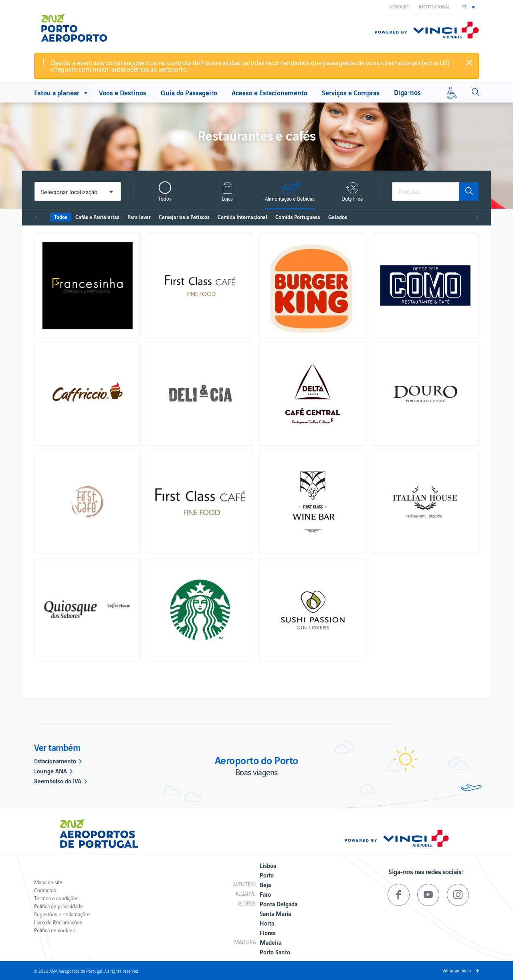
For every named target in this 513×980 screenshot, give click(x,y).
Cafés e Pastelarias (97, 217)
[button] (469, 6)
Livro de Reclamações (58, 922)
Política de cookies (55, 930)
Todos (61, 217)
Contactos (45, 890)
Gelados (338, 217)
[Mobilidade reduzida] (452, 93)
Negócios (400, 6)
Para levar (139, 217)
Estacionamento (55, 761)
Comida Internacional (242, 217)
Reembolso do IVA (58, 781)
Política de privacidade (59, 906)
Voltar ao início (457, 970)
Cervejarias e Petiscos (184, 217)
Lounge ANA (50, 771)
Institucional (434, 6)
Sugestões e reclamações (62, 914)
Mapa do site (48, 882)
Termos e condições (56, 898)
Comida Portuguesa (298, 217)
